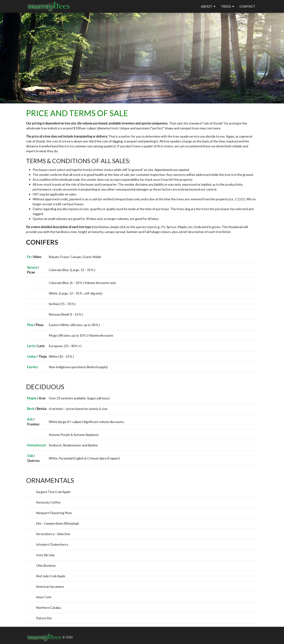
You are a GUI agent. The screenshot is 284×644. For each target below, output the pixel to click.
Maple (32, 398)
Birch (31, 409)
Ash (30, 419)
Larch (31, 346)
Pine (30, 325)
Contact (247, 6)
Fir (29, 257)
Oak (30, 456)
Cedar (32, 356)
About (208, 6)
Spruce (32, 267)
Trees (227, 6)
